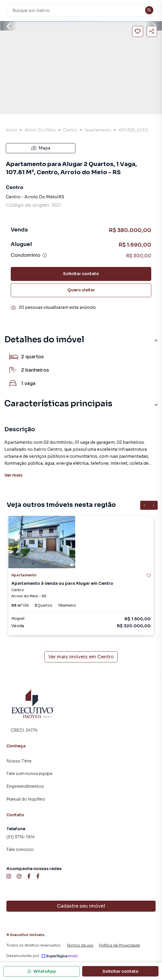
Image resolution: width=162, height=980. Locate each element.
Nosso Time (19, 761)
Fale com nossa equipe (29, 774)
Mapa (41, 148)
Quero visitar (81, 290)
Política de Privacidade (119, 945)
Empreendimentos (25, 786)
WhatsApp (42, 971)
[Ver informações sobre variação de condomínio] (45, 255)
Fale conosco (20, 849)
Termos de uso (80, 945)
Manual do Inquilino (26, 799)
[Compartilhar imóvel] (152, 31)
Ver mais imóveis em (81, 657)
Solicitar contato (81, 274)
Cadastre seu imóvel (81, 906)
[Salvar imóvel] (138, 31)
